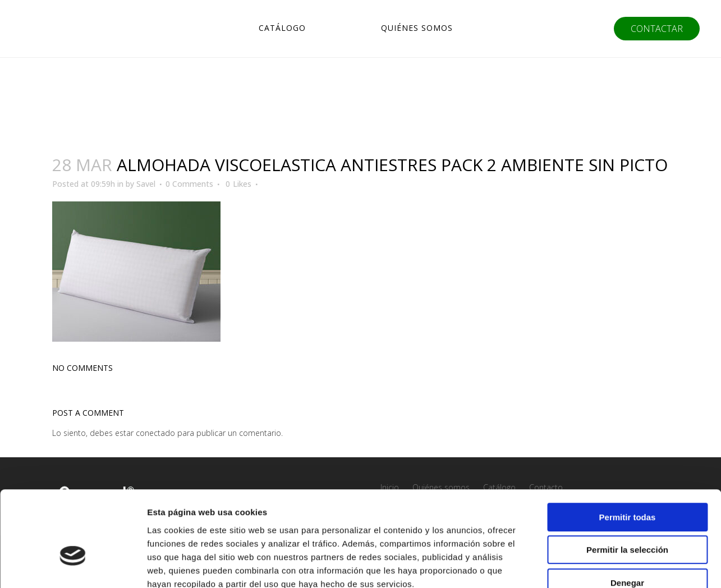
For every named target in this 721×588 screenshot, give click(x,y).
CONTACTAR (653, 29)
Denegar (627, 516)
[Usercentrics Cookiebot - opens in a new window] (73, 566)
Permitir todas (628, 451)
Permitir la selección (627, 484)
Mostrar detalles (607, 566)
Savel (146, 184)
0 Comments (189, 184)
